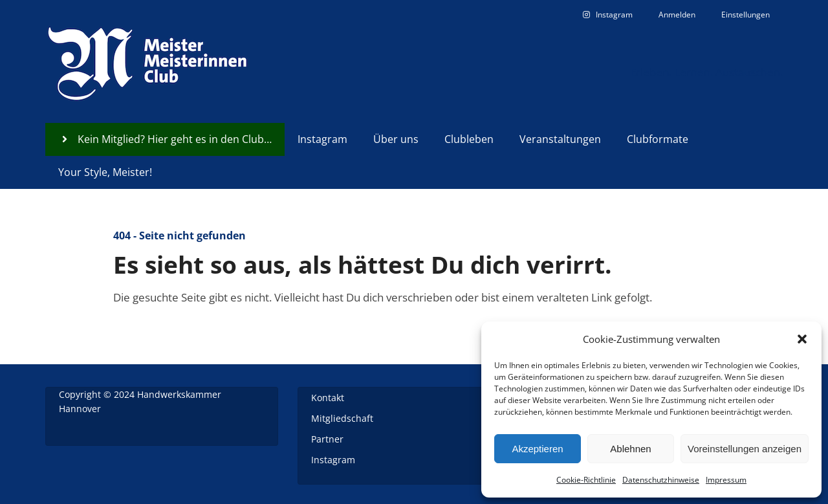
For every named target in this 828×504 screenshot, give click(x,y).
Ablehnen (630, 449)
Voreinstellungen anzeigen (745, 449)
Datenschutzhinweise (661, 480)
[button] (802, 339)
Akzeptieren (537, 449)
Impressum (726, 480)
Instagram (333, 460)
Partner (327, 439)
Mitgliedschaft (342, 418)
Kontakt (328, 398)
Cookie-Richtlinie (586, 480)
